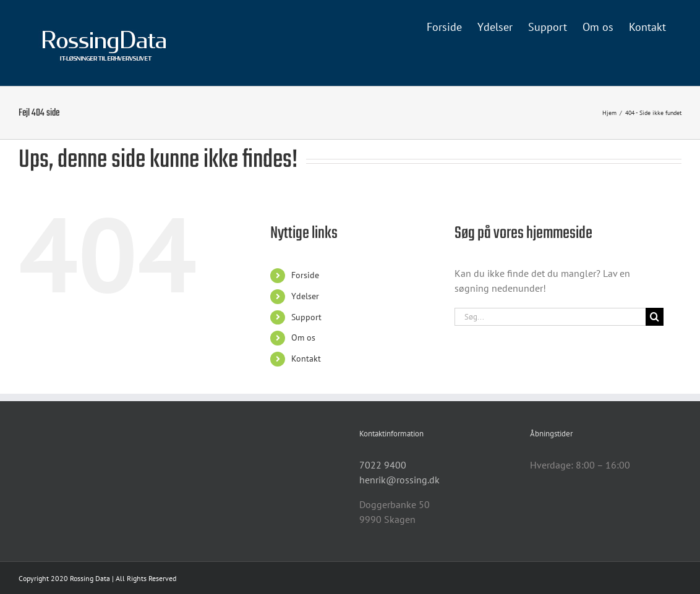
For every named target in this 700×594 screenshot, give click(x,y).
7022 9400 (383, 465)
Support (306, 317)
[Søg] (655, 317)
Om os (303, 337)
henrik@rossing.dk (399, 480)
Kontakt (306, 359)
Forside (305, 275)
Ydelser (305, 296)
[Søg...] (550, 317)
